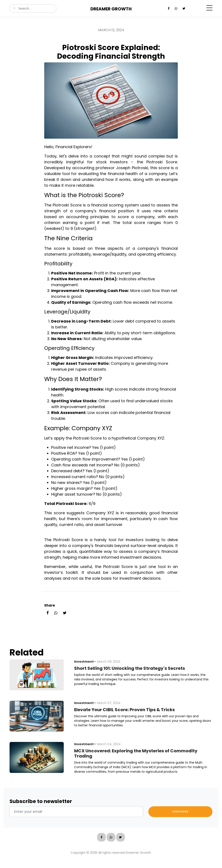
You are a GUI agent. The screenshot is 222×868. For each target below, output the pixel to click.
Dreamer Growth (111, 9)
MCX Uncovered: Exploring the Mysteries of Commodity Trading (136, 753)
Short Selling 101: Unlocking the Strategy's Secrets (130, 668)
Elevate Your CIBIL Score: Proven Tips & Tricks (124, 710)
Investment (84, 662)
